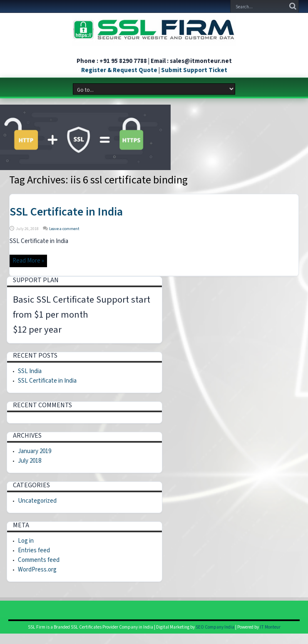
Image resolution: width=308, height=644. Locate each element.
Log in (26, 541)
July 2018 (30, 461)
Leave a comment (64, 229)
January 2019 (35, 451)
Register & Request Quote (119, 70)
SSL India (30, 371)
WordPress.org (37, 570)
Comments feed (39, 560)
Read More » (28, 261)
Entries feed (34, 550)
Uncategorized (37, 501)
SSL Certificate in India (66, 212)
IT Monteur (270, 627)
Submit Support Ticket (194, 70)
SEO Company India (215, 627)
